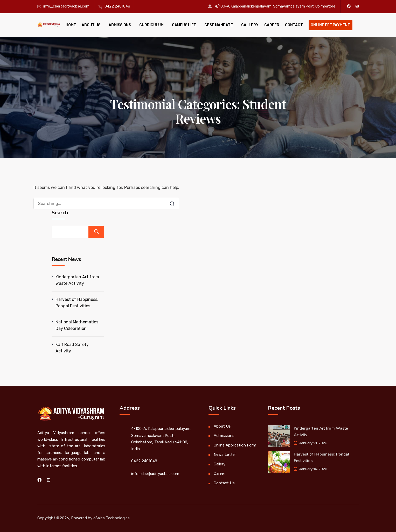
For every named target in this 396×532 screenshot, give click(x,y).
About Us (91, 25)
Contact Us (224, 483)
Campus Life (184, 25)
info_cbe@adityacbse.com (66, 6)
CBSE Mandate (219, 25)
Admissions (120, 25)
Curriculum (151, 25)
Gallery (250, 25)
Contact (294, 25)
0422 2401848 (117, 6)
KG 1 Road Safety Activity (72, 348)
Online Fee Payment (330, 25)
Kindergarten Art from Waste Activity (77, 280)
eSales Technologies (112, 518)
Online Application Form (235, 445)
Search (60, 213)
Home (71, 25)
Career (272, 25)
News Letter (225, 455)
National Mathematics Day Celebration (77, 325)
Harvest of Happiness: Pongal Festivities (77, 303)
